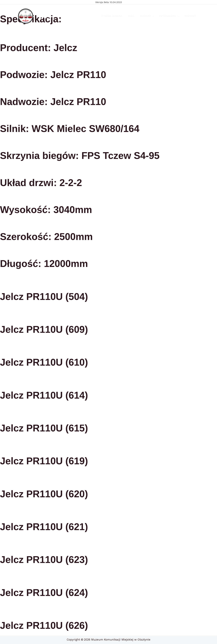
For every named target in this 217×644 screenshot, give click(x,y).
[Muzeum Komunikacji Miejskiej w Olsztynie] (26, 16)
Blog (134, 16)
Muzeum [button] (149, 16)
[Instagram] (48, 16)
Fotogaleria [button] (170, 16)
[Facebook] (41, 16)
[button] (154, 16)
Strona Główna (115, 16)
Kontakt (191, 16)
